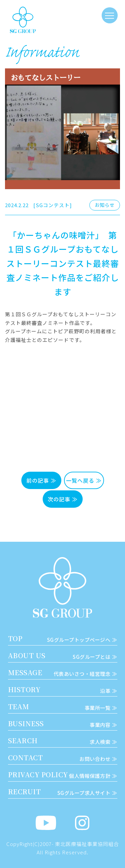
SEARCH (63, 741)
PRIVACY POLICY (63, 775)
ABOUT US (63, 656)
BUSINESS (63, 724)
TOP (63, 638)
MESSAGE (63, 673)
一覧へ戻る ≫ (84, 480)
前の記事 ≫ (41, 480)
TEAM (63, 707)
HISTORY (63, 690)
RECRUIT (63, 792)
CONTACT (63, 758)
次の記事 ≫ (63, 499)
